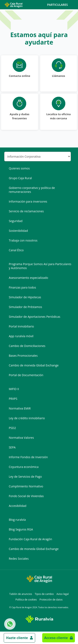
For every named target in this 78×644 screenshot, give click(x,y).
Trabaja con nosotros (23, 240)
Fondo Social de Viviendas (26, 496)
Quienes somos (19, 168)
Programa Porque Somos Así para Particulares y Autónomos (40, 266)
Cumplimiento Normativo (26, 486)
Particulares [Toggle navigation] (61, 5)
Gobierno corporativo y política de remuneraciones (32, 190)
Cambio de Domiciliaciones (27, 346)
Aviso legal (63, 594)
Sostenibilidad (18, 231)
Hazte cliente (17, 638)
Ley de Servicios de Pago (25, 477)
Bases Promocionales (23, 356)
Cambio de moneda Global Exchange (34, 365)
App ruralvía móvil (21, 336)
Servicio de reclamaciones (26, 211)
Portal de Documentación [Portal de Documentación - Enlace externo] (26, 375)
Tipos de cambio (44, 594)
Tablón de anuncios (21, 594)
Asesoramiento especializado (28, 278)
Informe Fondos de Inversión (28, 457)
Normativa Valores (21, 438)
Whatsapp (9, 624)
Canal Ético (16, 250)
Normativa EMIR (20, 408)
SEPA (12, 447)
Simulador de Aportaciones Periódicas (34, 317)
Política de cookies (26, 600)
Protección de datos (51, 600)
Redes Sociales (19, 559)
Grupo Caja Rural (20, 178)
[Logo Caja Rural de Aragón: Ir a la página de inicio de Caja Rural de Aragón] (13, 5)
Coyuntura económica (24, 467)
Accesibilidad (17, 506)
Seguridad (16, 221)
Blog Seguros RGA (21, 529)
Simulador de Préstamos (25, 307)
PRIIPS (13, 399)
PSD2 (12, 428)
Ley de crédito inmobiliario (27, 418)
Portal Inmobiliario (21, 326)
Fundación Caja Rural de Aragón (30, 539)
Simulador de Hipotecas (25, 297)
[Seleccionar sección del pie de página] (38, 156)
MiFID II (14, 389)
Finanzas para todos (22, 287)
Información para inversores (28, 201)
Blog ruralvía (17, 520)
